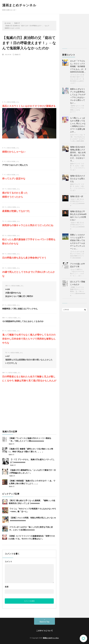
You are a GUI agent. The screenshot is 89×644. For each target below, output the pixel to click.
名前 (7, 587)
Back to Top (44, 622)
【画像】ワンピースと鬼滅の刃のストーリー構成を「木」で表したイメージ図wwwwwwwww (78, 291)
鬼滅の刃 (18, 54)
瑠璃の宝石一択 (77, 196)
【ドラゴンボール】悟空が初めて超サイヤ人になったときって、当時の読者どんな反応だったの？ (77, 79)
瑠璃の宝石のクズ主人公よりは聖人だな (78, 179)
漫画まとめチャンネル (19, 5)
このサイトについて (44, 631)
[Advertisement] (29, 74)
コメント (8, 562)
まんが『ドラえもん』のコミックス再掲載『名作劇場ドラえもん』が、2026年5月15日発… (78, 66)
